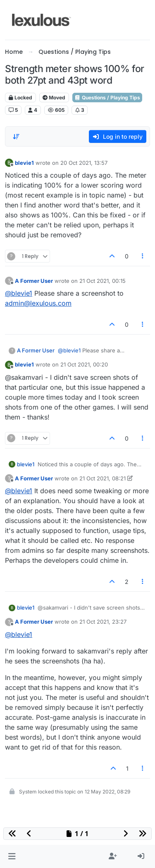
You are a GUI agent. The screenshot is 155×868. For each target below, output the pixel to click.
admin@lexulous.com (38, 303)
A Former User (34, 281)
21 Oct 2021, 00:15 (103, 281)
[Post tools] (143, 256)
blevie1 (24, 163)
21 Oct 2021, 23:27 (103, 622)
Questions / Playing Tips (107, 98)
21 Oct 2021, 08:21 (103, 478)
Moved (54, 98)
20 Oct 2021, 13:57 (84, 163)
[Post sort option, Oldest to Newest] (16, 137)
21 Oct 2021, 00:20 (84, 364)
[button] (12, 856)
